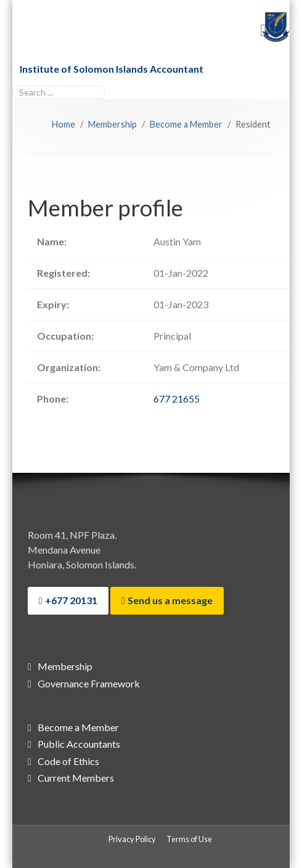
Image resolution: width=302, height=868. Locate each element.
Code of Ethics (68, 761)
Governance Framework (89, 683)
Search (13, 84)
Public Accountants (79, 744)
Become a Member (78, 727)
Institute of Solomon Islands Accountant (112, 69)
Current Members (76, 778)
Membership (65, 666)
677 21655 (177, 399)
